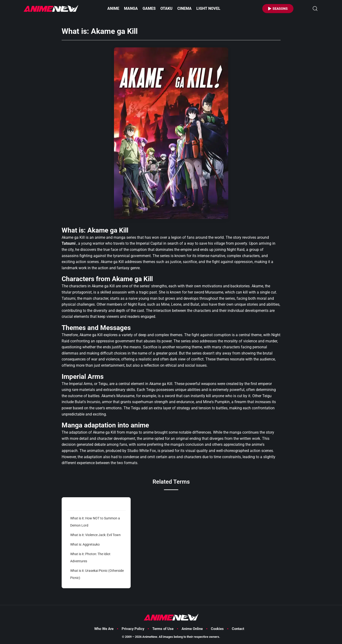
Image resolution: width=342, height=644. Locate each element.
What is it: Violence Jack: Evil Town (95, 535)
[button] (315, 9)
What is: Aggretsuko (85, 544)
